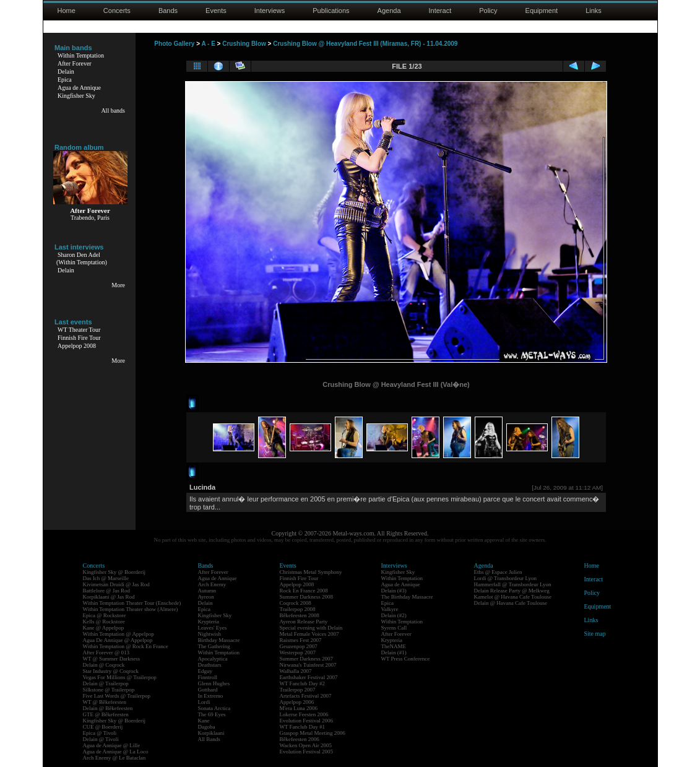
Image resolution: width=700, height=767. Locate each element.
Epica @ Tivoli (100, 733)
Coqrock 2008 (296, 603)
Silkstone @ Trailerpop (109, 690)
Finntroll (208, 677)
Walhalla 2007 (296, 671)
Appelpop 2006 (297, 702)
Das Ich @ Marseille (106, 578)
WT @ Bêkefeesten (105, 702)
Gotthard (208, 690)
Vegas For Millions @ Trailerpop (120, 677)
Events (216, 11)
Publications (331, 11)
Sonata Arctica (214, 708)
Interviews (270, 11)
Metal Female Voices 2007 (309, 634)
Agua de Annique (79, 88)
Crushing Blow (244, 44)
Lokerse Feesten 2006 (304, 714)
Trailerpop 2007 (298, 690)
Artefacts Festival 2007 (306, 696)
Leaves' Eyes (213, 628)
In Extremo (211, 696)
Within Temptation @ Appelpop (119, 634)
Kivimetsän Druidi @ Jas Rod (116, 584)
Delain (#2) (394, 615)
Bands (168, 11)
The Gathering (214, 646)
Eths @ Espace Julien (498, 572)
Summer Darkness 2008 (307, 597)
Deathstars (210, 665)
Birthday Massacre (219, 640)
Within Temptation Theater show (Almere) (131, 609)
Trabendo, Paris (90, 218)
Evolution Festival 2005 (307, 752)
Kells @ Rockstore (104, 622)
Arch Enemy (212, 584)
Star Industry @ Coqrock (111, 671)
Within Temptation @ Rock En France (126, 646)
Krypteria (209, 622)
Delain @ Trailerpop (106, 683)
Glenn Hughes (214, 683)
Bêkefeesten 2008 (300, 615)
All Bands (209, 739)
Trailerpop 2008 (298, 609)
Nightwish (210, 634)
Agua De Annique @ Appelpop (118, 640)
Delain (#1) (394, 652)
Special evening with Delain (311, 628)
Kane (204, 721)
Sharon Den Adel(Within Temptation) (82, 258)
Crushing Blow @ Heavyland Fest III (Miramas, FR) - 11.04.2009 (365, 44)
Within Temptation (81, 55)
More (118, 285)
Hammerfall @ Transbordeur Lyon (513, 584)
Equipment (542, 11)
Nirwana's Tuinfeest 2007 (308, 665)
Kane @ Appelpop (104, 628)
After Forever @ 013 (106, 652)
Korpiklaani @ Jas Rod (109, 597)
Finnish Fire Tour (79, 338)
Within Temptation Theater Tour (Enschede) (132, 603)
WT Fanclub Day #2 (303, 683)
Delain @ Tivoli (101, 739)
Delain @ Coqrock (104, 665)
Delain (66, 71)
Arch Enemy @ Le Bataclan (115, 758)
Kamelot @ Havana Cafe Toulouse (513, 597)
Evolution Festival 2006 (307, 721)
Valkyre (390, 609)
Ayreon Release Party (304, 622)
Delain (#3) (394, 591)
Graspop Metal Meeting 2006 (313, 733)
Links (594, 11)
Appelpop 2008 (77, 346)
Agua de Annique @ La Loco (116, 752)
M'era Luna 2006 (299, 708)
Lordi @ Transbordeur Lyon (506, 578)
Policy (488, 11)
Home (67, 11)
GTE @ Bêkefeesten (106, 714)
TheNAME (394, 646)
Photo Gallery (174, 44)
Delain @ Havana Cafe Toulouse (511, 603)
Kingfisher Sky (76, 96)
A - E (208, 44)
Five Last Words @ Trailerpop (117, 696)
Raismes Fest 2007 (301, 640)
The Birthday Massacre (407, 597)
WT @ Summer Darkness (112, 659)
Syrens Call (394, 628)
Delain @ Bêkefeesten (108, 708)
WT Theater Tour (79, 330)
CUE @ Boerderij (103, 727)
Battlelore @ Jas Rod (107, 591)
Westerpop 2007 (298, 652)
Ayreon (206, 597)
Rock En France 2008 (304, 591)
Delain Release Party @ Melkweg (512, 591)
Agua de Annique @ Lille (112, 745)
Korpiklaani (211, 733)
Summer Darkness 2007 (307, 659)
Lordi (204, 702)
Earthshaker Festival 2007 (309, 677)
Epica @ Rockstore (105, 615)
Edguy (205, 671)
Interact (440, 11)
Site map (595, 634)
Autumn (207, 591)
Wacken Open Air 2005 (306, 745)
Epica (65, 80)
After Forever (75, 63)
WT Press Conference (406, 659)
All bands (113, 110)
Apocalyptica (213, 659)
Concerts (117, 11)
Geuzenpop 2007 (299, 646)
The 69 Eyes (212, 714)
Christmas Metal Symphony (311, 572)
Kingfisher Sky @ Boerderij (115, 572)
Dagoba (207, 727)
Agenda (389, 11)
